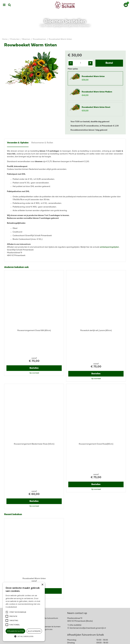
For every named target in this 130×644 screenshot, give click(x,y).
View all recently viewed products (19, 534)
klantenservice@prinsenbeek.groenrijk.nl (88, 560)
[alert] (24, 612)
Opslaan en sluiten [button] (15, 631)
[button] (18, 612)
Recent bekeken (13, 444)
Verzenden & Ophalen (18, 143)
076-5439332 (75, 557)
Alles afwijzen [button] (34, 631)
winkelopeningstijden (109, 247)
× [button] (42, 585)
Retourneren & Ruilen (42, 143)
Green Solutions (76, 640)
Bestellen (34, 345)
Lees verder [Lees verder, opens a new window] (22, 607)
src (10, 5)
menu (4, 5)
